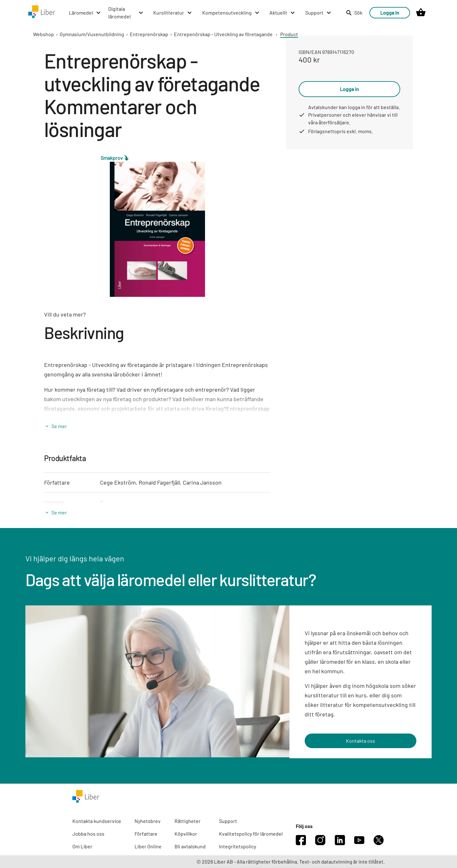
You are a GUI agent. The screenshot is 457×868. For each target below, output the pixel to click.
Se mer (59, 426)
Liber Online (148, 846)
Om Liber (82, 846)
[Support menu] (318, 13)
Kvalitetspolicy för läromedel (251, 834)
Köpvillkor (186, 834)
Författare (146, 834)
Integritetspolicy (238, 846)
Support (228, 821)
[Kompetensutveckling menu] (231, 13)
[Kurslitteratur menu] (173, 13)
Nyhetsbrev (148, 821)
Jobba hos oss (88, 834)
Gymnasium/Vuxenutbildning (92, 34)
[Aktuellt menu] (282, 13)
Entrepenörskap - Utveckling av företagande (223, 34)
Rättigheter (188, 821)
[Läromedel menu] (85, 13)
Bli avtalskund (190, 846)
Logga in (390, 13)
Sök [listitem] (354, 13)
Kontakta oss (361, 741)
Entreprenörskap (149, 34)
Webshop (43, 34)
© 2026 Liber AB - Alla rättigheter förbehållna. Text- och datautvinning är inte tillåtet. (291, 861)
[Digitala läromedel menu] (126, 13)
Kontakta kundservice (97, 821)
